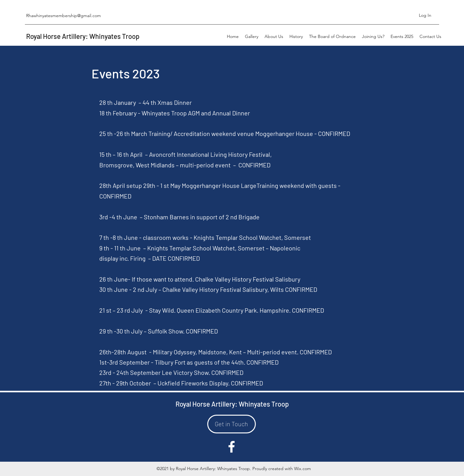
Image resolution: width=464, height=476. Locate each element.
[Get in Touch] (232, 424)
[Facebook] (232, 447)
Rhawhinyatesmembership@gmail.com (63, 16)
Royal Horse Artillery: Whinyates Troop (83, 36)
